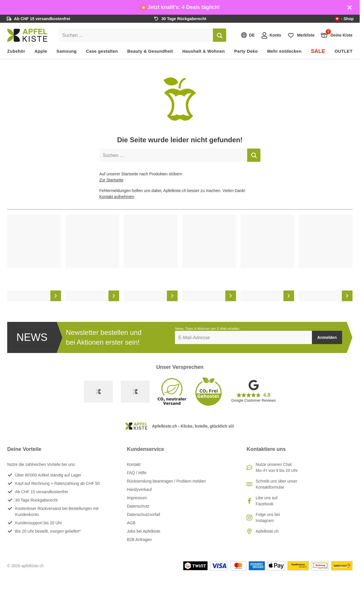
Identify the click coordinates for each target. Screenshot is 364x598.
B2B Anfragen (139, 540)
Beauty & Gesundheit (150, 51)
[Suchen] (220, 35)
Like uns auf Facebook (267, 501)
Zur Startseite (111, 180)
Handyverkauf (139, 489)
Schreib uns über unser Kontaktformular (277, 484)
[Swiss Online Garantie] (98, 392)
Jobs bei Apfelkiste (144, 531)
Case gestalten (102, 51)
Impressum (137, 498)
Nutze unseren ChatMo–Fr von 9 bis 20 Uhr (277, 467)
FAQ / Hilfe (137, 473)
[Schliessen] (350, 7)
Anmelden (327, 337)
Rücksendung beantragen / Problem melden (166, 481)
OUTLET (344, 51)
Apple (41, 51)
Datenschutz (138, 506)
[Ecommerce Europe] (135, 392)
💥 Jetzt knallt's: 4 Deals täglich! (180, 7)
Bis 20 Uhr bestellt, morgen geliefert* (48, 531)
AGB (131, 523)
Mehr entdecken (284, 51)
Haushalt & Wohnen (204, 51)
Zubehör (16, 51)
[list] (180, 258)
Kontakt (134, 464)
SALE (318, 51)
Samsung (66, 51)
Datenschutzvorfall (143, 515)
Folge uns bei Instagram (268, 518)
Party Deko (246, 51)
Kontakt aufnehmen (117, 197)
